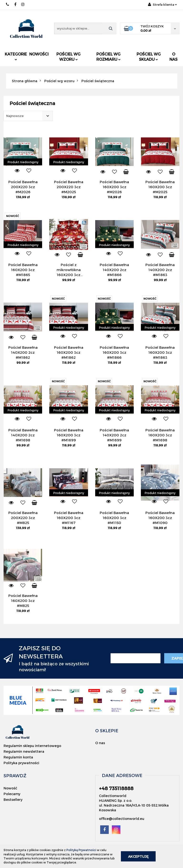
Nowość (10, 788)
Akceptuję (138, 856)
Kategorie (16, 56)
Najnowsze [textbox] (15, 116)
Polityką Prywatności (81, 850)
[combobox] (28, 116)
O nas (173, 57)
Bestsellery (13, 800)
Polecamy (12, 794)
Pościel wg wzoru (68, 57)
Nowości (39, 54)
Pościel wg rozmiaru (109, 57)
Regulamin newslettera (24, 751)
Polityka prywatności (21, 763)
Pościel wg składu (149, 57)
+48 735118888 (8, 4)
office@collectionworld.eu (122, 819)
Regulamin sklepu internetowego (32, 746)
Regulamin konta (18, 757)
